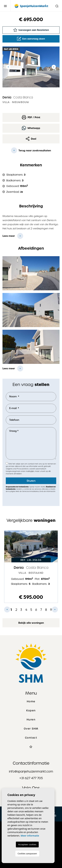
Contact (31, 738)
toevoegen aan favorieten (31, 30)
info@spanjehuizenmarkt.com (31, 771)
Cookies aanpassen (27, 853)
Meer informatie (30, 836)
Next (54, 67)
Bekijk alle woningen (31, 623)
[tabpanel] (31, 567)
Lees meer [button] (9, 368)
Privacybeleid (22, 469)
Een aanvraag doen (31, 39)
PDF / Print (31, 117)
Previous (8, 67)
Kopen (31, 711)
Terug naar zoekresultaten (31, 150)
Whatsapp (31, 128)
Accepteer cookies (27, 844)
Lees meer (9, 236)
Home (31, 701)
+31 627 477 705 (31, 778)
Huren (31, 720)
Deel (31, 139)
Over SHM (31, 729)
